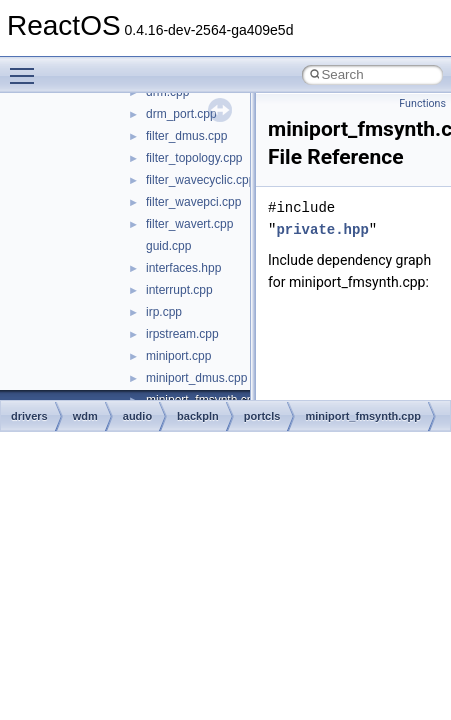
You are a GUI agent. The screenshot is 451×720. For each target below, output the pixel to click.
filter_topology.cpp (194, 158)
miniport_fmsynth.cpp (363, 416)
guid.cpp (168, 246)
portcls (262, 416)
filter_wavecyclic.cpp (200, 180)
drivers (29, 416)
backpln (198, 416)
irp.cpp (164, 312)
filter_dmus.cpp (186, 136)
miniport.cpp (178, 356)
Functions (422, 103)
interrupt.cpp (179, 290)
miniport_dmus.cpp (196, 378)
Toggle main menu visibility (27, 67)
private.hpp (322, 229)
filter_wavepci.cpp (193, 202)
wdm (85, 416)
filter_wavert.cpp (189, 224)
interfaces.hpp (183, 268)
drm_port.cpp (181, 114)
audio (137, 416)
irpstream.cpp (182, 334)
